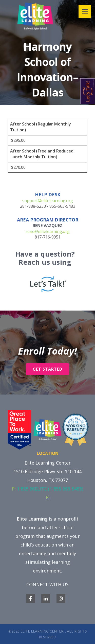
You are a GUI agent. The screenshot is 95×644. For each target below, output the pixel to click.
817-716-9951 (48, 237)
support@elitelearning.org (48, 201)
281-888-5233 (33, 206)
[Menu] (85, 11)
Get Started (48, 369)
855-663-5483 (62, 206)
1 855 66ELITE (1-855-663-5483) (50, 489)
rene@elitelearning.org (48, 231)
